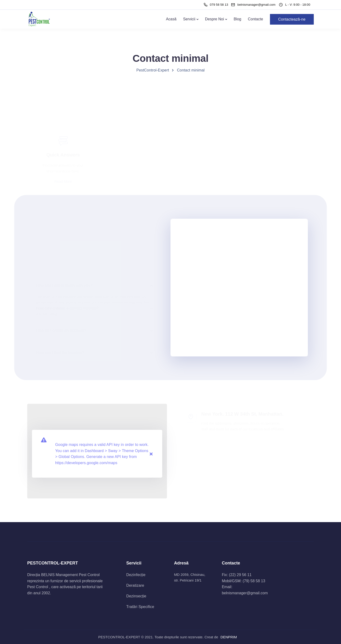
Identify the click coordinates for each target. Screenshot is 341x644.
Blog (238, 19)
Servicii (189, 19)
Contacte (256, 19)
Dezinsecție (136, 596)
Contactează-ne (292, 19)
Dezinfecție (136, 575)
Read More (63, 159)
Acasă (171, 19)
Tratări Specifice (140, 607)
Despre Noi (215, 19)
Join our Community (206, 174)
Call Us (135, 162)
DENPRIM (229, 637)
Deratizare (135, 585)
